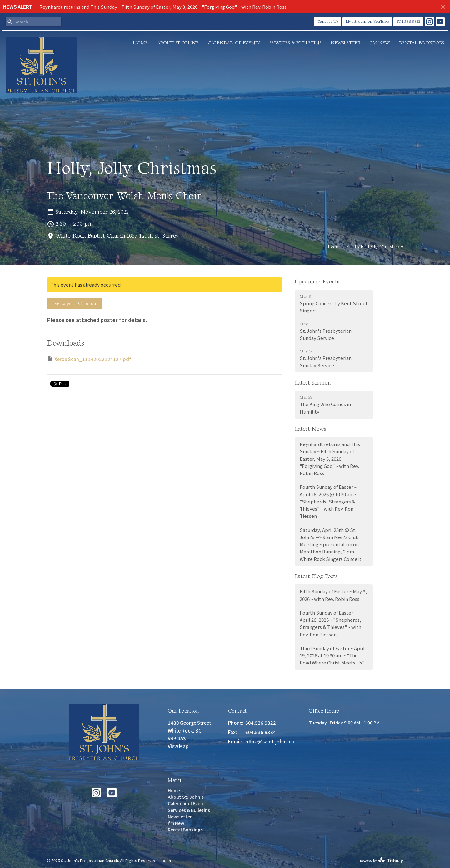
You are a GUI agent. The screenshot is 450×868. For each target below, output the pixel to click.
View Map (178, 746)
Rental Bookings (421, 43)
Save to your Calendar (75, 304)
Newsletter (346, 43)
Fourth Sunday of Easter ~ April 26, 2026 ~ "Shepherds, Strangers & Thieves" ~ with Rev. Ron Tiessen (330, 623)
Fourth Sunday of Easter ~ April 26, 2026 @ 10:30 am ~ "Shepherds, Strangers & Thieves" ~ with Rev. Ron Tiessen (328, 501)
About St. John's (178, 43)
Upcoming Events (317, 282)
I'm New (380, 43)
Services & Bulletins (295, 43)
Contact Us (327, 22)
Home (140, 43)
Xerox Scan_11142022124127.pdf (89, 359)
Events (335, 247)
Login (166, 860)
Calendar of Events (234, 43)
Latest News (310, 429)
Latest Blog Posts (316, 576)
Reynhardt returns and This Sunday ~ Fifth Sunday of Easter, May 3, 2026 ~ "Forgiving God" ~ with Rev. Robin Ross (163, 7)
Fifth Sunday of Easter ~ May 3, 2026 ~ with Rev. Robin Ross (333, 595)
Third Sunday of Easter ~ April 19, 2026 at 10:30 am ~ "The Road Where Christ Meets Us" (332, 655)
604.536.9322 (408, 22)
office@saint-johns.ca (270, 741)
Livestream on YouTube (367, 22)
